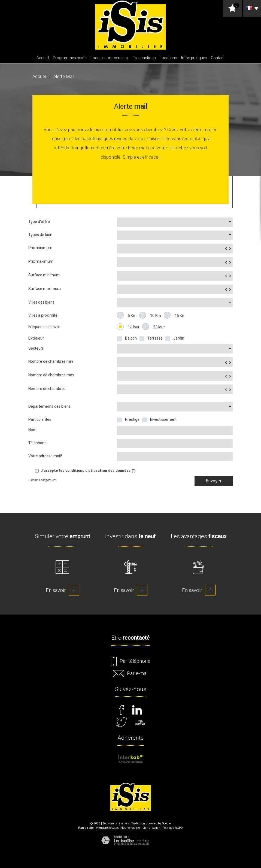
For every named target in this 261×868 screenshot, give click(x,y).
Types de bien (40, 235)
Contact (218, 58)
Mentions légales (107, 828)
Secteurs (36, 348)
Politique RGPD (173, 828)
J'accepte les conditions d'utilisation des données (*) (89, 470)
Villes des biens (41, 302)
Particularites (40, 419)
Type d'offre (39, 222)
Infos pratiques (194, 58)
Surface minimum (44, 275)
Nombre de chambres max (51, 375)
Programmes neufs (70, 58)
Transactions (144, 58)
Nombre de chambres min (51, 361)
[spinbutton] (175, 249)
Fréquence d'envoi (44, 327)
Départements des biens (49, 406)
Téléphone (37, 443)
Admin (156, 828)
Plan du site (86, 828)
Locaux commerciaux (110, 58)
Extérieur (36, 338)
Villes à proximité (43, 315)
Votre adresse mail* (45, 456)
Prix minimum (40, 248)
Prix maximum (41, 261)
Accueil (43, 58)
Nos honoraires (130, 828)
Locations (168, 58)
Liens (146, 828)
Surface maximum (45, 289)
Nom (32, 430)
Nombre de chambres (47, 389)
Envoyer (214, 481)
